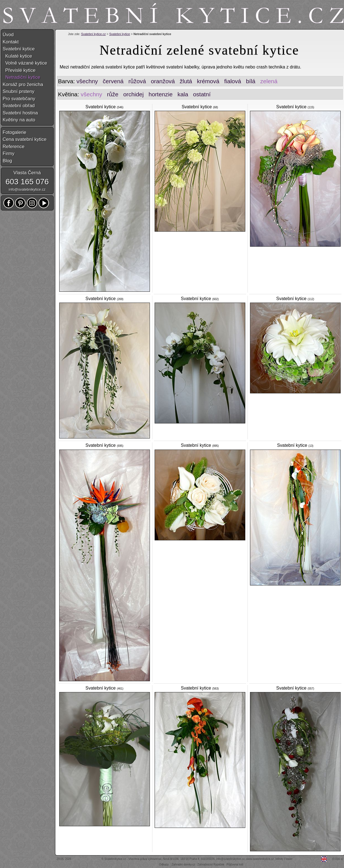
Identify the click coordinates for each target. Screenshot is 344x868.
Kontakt (11, 42)
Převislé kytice (19, 70)
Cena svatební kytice (25, 139)
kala (183, 94)
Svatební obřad (19, 106)
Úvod (8, 35)
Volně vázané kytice (25, 63)
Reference (14, 147)
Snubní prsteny (19, 91)
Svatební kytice (120, 34)
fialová (233, 81)
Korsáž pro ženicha (23, 84)
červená (113, 81)
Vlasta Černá (27, 173)
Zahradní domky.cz (183, 865)
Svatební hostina (20, 113)
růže (113, 94)
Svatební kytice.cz (94, 34)
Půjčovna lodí (235, 865)
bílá (251, 81)
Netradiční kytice (22, 77)
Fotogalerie (15, 132)
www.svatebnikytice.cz (260, 859)
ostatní (202, 94)
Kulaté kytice (18, 56)
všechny (87, 81)
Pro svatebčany (19, 99)
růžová (137, 81)
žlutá (186, 81)
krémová (208, 81)
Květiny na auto (19, 120)
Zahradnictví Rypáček (211, 865)
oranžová (163, 81)
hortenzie (160, 94)
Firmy (9, 154)
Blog (8, 161)
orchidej (133, 94)
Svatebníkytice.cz (115, 859)
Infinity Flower (284, 859)
